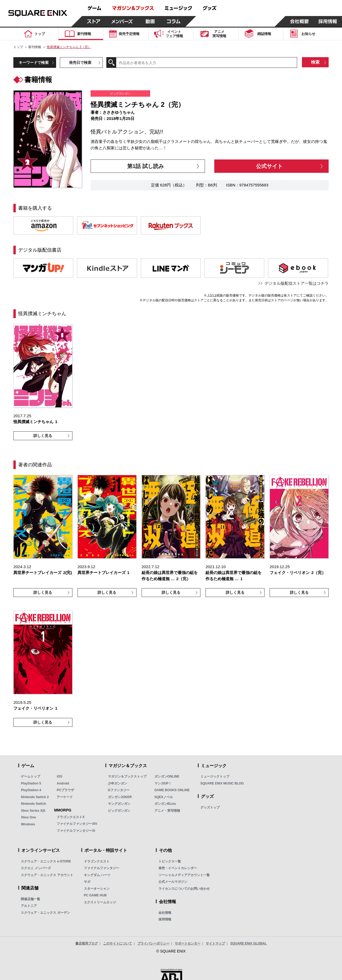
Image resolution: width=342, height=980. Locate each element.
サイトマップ (215, 943)
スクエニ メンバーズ (36, 868)
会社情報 (165, 913)
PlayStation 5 (31, 783)
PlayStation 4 (31, 790)
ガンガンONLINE (167, 776)
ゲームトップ (30, 776)
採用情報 (165, 919)
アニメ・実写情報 (167, 811)
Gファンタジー (119, 790)
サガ (87, 882)
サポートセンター (188, 943)
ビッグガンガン (119, 811)
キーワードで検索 (34, 63)
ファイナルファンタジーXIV (77, 824)
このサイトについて (118, 943)
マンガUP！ (163, 783)
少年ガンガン (118, 783)
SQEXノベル (164, 797)
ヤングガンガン (119, 804)
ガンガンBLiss (165, 804)
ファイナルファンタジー (102, 868)
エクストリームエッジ (100, 902)
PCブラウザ (65, 790)
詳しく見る (43, 436)
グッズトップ (210, 807)
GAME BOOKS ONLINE (172, 790)
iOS (59, 776)
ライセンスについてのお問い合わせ (184, 889)
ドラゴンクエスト (97, 861)
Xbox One (28, 817)
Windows (28, 824)
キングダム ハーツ (97, 875)
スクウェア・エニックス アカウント (47, 875)
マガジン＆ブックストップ (127, 776)
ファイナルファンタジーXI (76, 831)
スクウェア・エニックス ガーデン (45, 913)
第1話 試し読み (145, 166)
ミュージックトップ (215, 776)
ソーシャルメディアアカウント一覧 (184, 875)
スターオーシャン (97, 889)
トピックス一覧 (170, 861)
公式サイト (269, 166)
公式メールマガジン (173, 882)
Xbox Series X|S (33, 811)
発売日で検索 (80, 63)
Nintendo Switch (33, 804)
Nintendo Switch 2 (35, 797)
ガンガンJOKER (120, 797)
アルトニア (29, 906)
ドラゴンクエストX (71, 817)
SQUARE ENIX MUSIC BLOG (222, 783)
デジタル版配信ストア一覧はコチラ (297, 283)
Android (63, 783)
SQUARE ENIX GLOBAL (249, 943)
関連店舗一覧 (30, 899)
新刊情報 (35, 47)
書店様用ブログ (87, 943)
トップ (18, 47)
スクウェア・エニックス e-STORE (46, 861)
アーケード (65, 797)
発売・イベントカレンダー (178, 868)
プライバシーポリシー (153, 943)
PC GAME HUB (95, 895)
